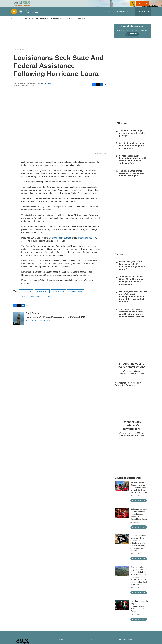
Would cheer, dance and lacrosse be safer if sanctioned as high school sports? (132, 270)
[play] (14, 16)
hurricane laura (76, 296)
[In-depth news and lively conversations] (132, 347)
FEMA (49, 301)
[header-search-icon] (134, 6)
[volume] (21, 16)
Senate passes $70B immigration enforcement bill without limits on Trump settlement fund (133, 164)
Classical (26, 23)
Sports (119, 259)
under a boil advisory (87, 243)
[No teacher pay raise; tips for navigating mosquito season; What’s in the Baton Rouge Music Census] (122, 518)
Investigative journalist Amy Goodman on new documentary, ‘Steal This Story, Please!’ (139, 611)
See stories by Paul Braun (38, 325)
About (80, 23)
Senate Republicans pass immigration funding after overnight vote (132, 151)
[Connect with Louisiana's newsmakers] (132, 409)
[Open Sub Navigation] (18, 23)
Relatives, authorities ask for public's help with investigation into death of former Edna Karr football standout (133, 302)
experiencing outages (62, 243)
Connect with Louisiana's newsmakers (132, 430)
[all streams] (143, 16)
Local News (19, 54)
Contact (68, 23)
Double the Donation (125, 390)
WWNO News (58, 296)
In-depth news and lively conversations (132, 370)
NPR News (121, 128)
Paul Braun (46, 88)
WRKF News (42, 296)
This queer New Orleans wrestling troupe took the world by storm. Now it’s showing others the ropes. (132, 318)
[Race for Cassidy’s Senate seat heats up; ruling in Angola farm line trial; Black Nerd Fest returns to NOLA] (122, 491)
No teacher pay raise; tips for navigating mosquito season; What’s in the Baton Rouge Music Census (139, 519)
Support (55, 23)
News (14, 23)
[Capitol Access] (132, 71)
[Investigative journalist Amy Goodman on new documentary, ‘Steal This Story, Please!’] (122, 610)
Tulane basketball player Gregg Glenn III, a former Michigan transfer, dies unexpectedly (131, 285)
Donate (145, 6)
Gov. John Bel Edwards (31, 301)
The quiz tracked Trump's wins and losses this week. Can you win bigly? (132, 178)
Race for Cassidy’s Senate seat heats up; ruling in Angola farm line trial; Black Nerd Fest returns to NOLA (139, 492)
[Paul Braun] (19, 323)
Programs (41, 23)
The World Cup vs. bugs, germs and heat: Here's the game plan (132, 138)
